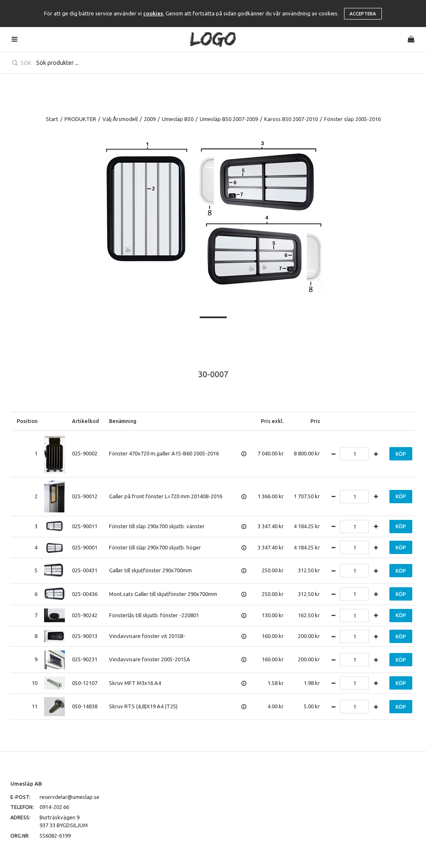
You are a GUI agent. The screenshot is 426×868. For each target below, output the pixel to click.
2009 (150, 119)
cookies (153, 13)
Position (27, 421)
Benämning (123, 421)
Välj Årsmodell (120, 119)
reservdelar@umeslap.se (69, 797)
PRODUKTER (80, 119)
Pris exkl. (272, 421)
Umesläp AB (26, 784)
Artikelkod (85, 421)
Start (52, 119)
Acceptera (363, 14)
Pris (315, 421)
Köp (401, 454)
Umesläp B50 (178, 119)
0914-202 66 (54, 807)
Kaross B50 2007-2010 (291, 119)
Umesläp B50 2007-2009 (229, 119)
